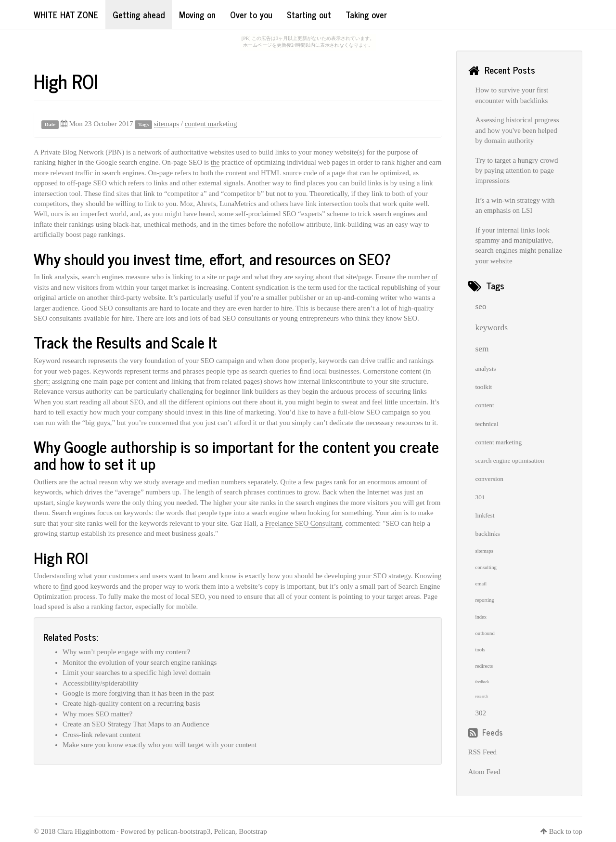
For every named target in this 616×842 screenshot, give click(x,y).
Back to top (566, 831)
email (481, 584)
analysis (486, 369)
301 (480, 497)
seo (481, 306)
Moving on (197, 14)
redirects (484, 666)
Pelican (225, 831)
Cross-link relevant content (102, 735)
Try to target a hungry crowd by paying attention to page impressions (517, 171)
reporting (485, 600)
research (482, 696)
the (215, 162)
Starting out (309, 14)
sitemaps (167, 124)
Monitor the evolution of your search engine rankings (140, 662)
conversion (489, 479)
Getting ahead (139, 14)
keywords (492, 328)
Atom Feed (484, 772)
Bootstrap (253, 831)
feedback (482, 682)
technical (487, 424)
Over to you (251, 14)
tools (481, 650)
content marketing (211, 124)
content (485, 405)
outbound (485, 633)
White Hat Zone (66, 14)
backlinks (488, 534)
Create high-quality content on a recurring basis (131, 703)
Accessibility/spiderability (100, 683)
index (481, 617)
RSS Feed (483, 752)
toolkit (484, 387)
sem (482, 349)
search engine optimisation (510, 460)
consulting (486, 567)
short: (42, 381)
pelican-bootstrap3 (184, 831)
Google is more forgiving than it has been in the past (138, 693)
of (435, 277)
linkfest (485, 515)
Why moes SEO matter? (97, 714)
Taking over (366, 14)
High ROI (66, 81)
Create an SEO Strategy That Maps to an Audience (136, 724)
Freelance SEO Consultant (303, 523)
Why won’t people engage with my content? (126, 652)
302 (481, 713)
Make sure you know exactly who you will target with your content (160, 745)
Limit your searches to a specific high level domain (136, 673)
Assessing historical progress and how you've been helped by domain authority (517, 130)
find (66, 586)
